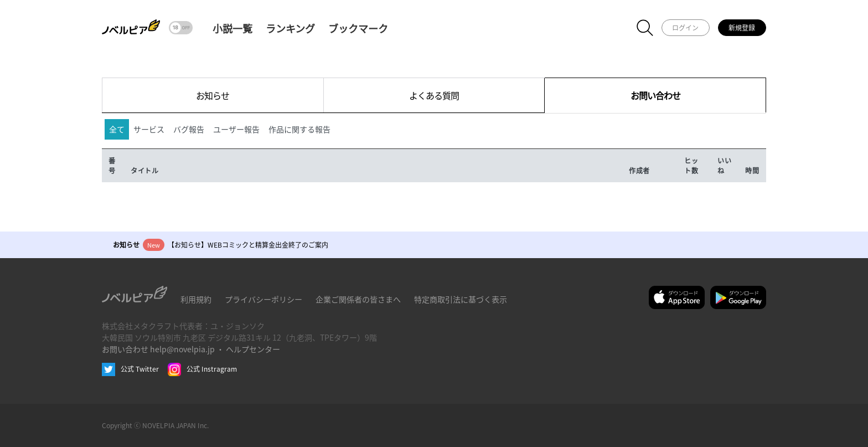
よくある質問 (434, 95)
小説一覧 (232, 28)
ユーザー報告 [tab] (236, 129)
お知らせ (213, 95)
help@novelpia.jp (182, 349)
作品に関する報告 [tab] (299, 129)
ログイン (685, 27)
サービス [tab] (149, 129)
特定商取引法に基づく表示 (461, 299)
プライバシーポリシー (263, 299)
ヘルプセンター (253, 349)
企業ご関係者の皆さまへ (358, 299)
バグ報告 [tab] (189, 129)
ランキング (290, 28)
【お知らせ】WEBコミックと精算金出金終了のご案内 (248, 245)
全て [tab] (117, 129)
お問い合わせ (655, 95)
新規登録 (742, 27)
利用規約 (196, 299)
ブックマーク (358, 28)
